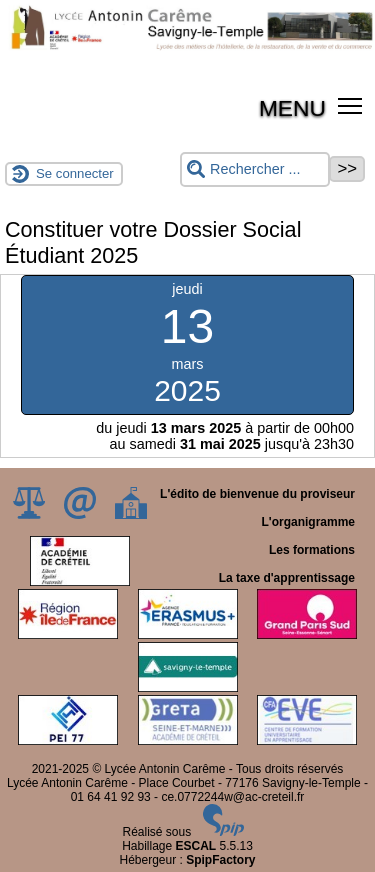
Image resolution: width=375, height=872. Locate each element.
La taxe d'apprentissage (287, 578)
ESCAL (196, 846)
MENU (292, 108)
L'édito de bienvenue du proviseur (257, 494)
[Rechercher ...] (255, 169)
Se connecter (75, 173)
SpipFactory (220, 860)
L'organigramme (308, 522)
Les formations (312, 550)
